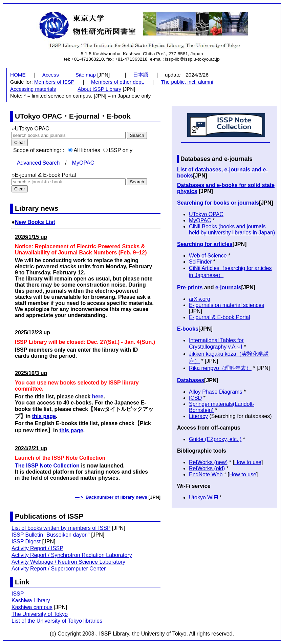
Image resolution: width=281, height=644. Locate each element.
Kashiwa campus (32, 607)
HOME (18, 75)
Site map (86, 75)
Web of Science (208, 256)
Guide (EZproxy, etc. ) (215, 439)
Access (51, 75)
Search (137, 182)
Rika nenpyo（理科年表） (220, 368)
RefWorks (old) (207, 468)
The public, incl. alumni (187, 82)
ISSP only (118, 150)
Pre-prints (190, 287)
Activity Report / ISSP (37, 548)
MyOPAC (83, 163)
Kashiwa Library (31, 600)
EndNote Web (206, 474)
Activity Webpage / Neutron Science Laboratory (68, 562)
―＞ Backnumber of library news (111, 497)
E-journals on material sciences (226, 305)
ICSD (195, 398)
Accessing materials (33, 89)
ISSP (18, 594)
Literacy (198, 416)
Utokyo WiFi (203, 497)
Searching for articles (205, 244)
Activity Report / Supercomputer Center (59, 569)
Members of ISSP (54, 82)
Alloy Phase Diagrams (215, 392)
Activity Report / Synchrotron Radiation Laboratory (72, 555)
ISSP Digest (26, 542)
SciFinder (200, 262)
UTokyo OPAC (206, 214)
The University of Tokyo (40, 614)
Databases (191, 380)
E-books (188, 329)
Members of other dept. (118, 82)
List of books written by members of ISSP (61, 528)
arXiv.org (200, 299)
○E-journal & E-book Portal (44, 175)
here (98, 397)
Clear (20, 189)
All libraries (84, 150)
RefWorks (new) (208, 462)
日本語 (141, 75)
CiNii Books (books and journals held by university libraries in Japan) (232, 230)
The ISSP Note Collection (48, 466)
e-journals (228, 287)
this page (44, 416)
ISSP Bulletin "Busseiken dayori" (51, 535)
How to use (248, 462)
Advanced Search (38, 163)
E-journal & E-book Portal (220, 317)
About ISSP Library (99, 89)
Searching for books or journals (218, 203)
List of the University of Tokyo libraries (57, 621)
